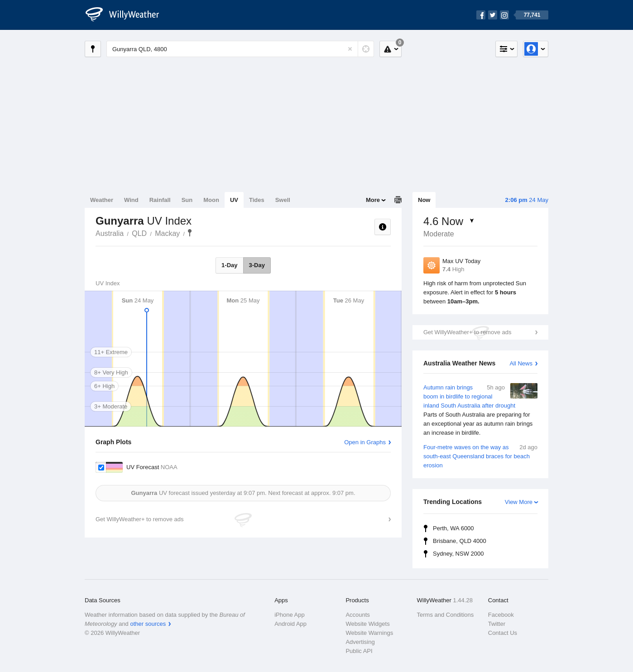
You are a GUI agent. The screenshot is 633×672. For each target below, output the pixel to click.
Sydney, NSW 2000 (458, 554)
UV (234, 200)
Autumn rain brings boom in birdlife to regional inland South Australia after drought (480, 410)
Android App (290, 624)
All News (521, 363)
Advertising (360, 642)
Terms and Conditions (446, 615)
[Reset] (350, 49)
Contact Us (503, 633)
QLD (139, 233)
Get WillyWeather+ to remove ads (467, 332)
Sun (187, 200)
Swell (283, 200)
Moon (211, 200)
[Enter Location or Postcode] (240, 49)
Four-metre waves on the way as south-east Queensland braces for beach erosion (480, 456)
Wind (131, 200)
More (373, 200)
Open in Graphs (365, 442)
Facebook (501, 615)
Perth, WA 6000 (453, 528)
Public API (359, 651)
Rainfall (160, 200)
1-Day (229, 265)
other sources (148, 624)
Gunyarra (190, 233)
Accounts (357, 615)
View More (519, 502)
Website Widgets (367, 624)
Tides (257, 200)
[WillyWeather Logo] (127, 15)
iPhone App (290, 615)
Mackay (167, 233)
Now (424, 200)
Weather (102, 200)
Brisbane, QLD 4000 (460, 541)
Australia (110, 233)
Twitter (497, 624)
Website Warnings (369, 633)
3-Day (257, 265)
